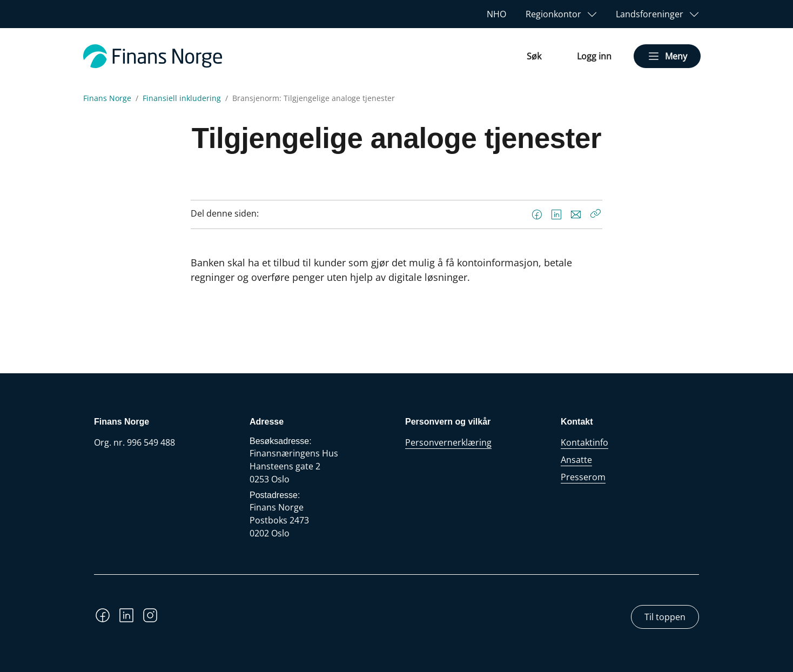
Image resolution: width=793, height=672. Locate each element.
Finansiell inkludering (182, 98)
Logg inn (594, 56)
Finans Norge (107, 98)
